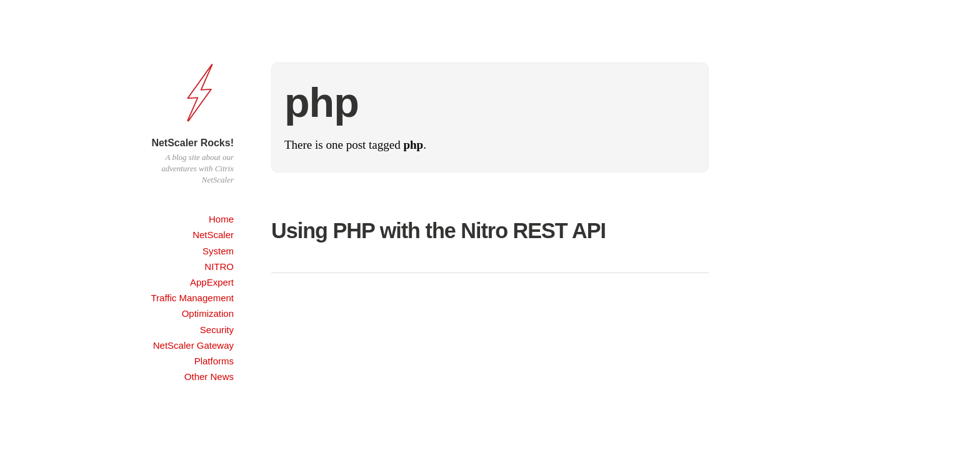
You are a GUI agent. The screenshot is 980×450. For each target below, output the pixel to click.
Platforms (214, 361)
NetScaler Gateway (193, 345)
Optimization (208, 313)
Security (217, 330)
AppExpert (212, 282)
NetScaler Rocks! (192, 143)
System (218, 251)
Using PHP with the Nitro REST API (438, 231)
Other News (209, 377)
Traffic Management (192, 298)
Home (221, 219)
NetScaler (213, 235)
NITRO (219, 267)
